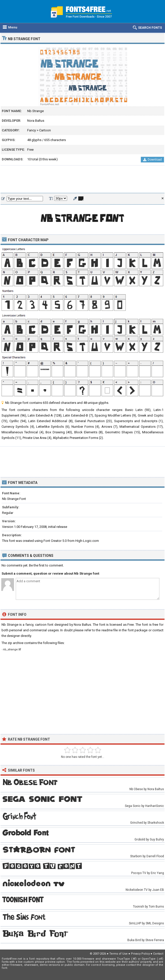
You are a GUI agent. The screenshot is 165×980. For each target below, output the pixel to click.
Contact (158, 954)
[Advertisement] (82, 179)
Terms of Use (118, 954)
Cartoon (45, 130)
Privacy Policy (140, 954)
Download (152, 160)
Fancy (32, 130)
